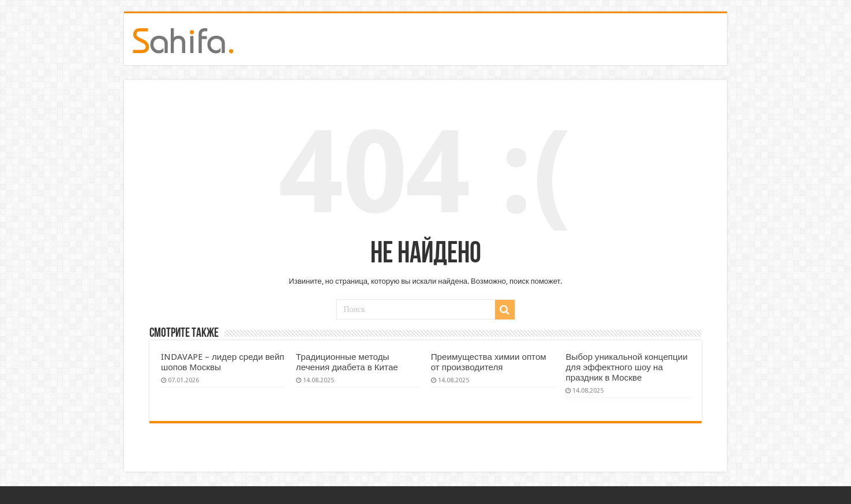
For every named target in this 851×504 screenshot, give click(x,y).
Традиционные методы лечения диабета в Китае (347, 362)
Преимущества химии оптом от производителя (489, 362)
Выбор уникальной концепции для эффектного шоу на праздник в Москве (626, 367)
